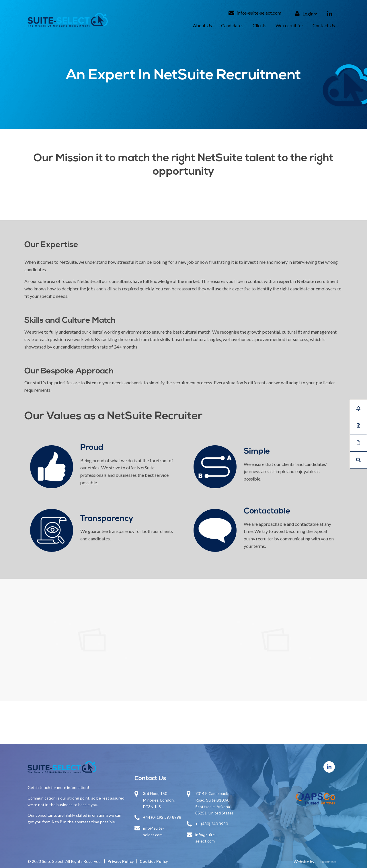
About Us (202, 25)
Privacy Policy (121, 861)
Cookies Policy (154, 861)
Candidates (232, 25)
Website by (317, 862)
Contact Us (324, 25)
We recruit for (289, 25)
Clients (259, 25)
